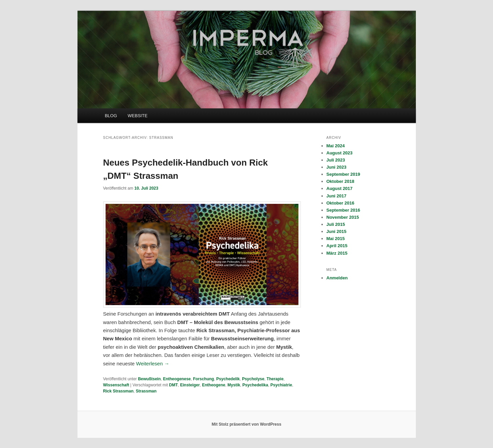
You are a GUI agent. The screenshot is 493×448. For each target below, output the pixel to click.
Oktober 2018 (340, 181)
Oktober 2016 (340, 203)
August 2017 (340, 188)
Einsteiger (190, 385)
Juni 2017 (337, 196)
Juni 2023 (337, 167)
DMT (174, 385)
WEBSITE (138, 116)
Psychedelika (255, 385)
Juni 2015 (337, 231)
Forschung (203, 379)
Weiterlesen (153, 364)
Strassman (146, 391)
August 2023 (340, 153)
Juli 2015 (336, 224)
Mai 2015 (336, 239)
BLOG (111, 116)
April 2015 (337, 246)
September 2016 (343, 210)
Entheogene (214, 385)
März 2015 (337, 253)
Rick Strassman (118, 391)
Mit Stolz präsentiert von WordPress (247, 424)
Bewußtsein (149, 379)
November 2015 (343, 217)
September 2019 (343, 174)
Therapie (275, 379)
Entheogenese (177, 379)
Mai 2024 (336, 146)
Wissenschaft (116, 385)
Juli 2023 (336, 160)
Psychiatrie (281, 385)
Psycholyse (253, 379)
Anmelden (337, 278)
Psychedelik (228, 379)
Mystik (234, 385)
